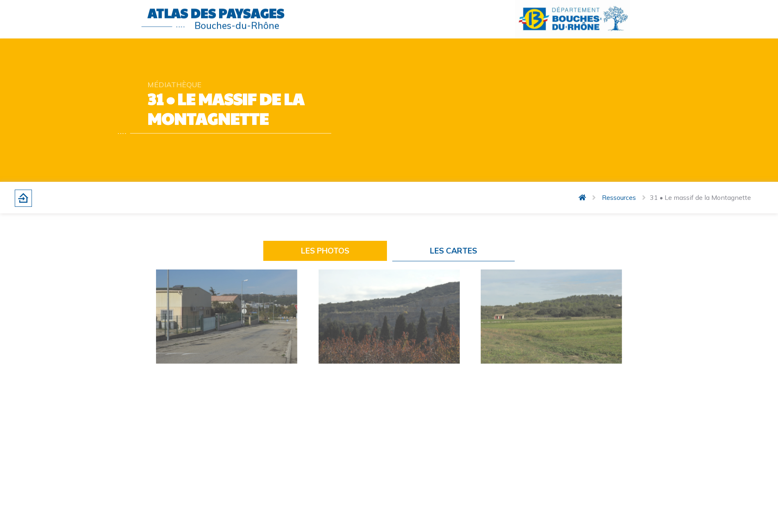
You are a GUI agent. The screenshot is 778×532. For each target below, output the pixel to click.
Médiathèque (174, 84)
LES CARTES (453, 251)
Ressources (619, 197)
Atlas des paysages (216, 11)
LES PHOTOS (325, 251)
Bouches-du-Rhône (237, 24)
